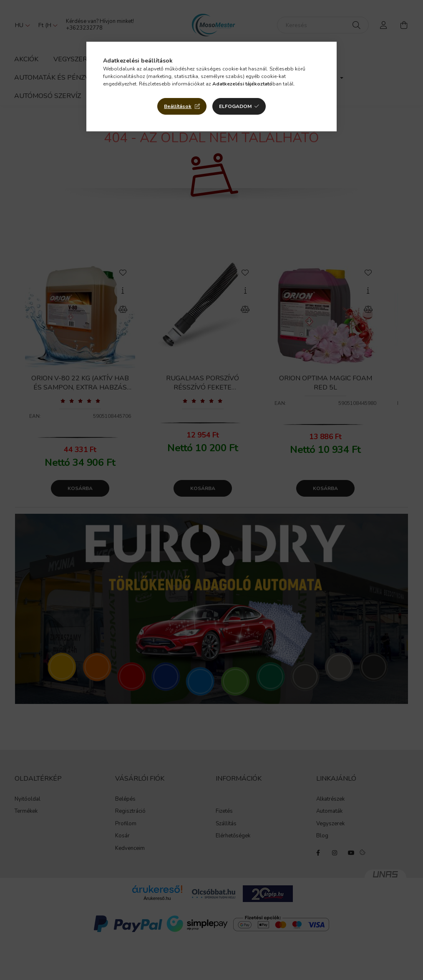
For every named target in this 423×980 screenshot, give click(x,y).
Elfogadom (235, 106)
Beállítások (178, 106)
